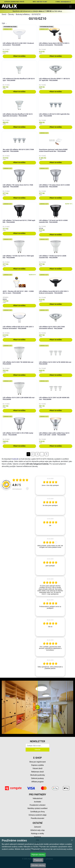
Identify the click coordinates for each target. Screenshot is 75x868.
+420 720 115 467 (42, 2)
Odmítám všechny (38, 865)
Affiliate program (38, 782)
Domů (4, 14)
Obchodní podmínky (37, 775)
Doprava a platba (37, 765)
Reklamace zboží (37, 772)
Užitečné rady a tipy (37, 830)
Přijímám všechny (38, 855)
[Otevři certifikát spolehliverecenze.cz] (20, 480)
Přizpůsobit (38, 860)
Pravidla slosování (37, 818)
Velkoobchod (37, 798)
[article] (50, 486)
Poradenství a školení (37, 805)
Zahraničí (38, 827)
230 (17, 489)
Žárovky (11, 14)
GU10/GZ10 (36, 14)
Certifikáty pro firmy (37, 812)
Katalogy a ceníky (37, 834)
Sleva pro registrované (38, 762)
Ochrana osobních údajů (37, 815)
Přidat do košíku (19, 56)
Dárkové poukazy (38, 778)
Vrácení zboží (37, 768)
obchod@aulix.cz (66, 2)
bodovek (15, 459)
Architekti (37, 802)
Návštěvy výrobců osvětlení (37, 808)
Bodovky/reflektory (23, 14)
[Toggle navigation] (70, 7)
